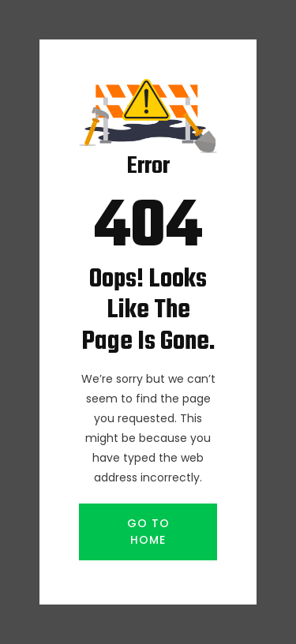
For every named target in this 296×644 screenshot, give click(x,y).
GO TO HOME (148, 532)
